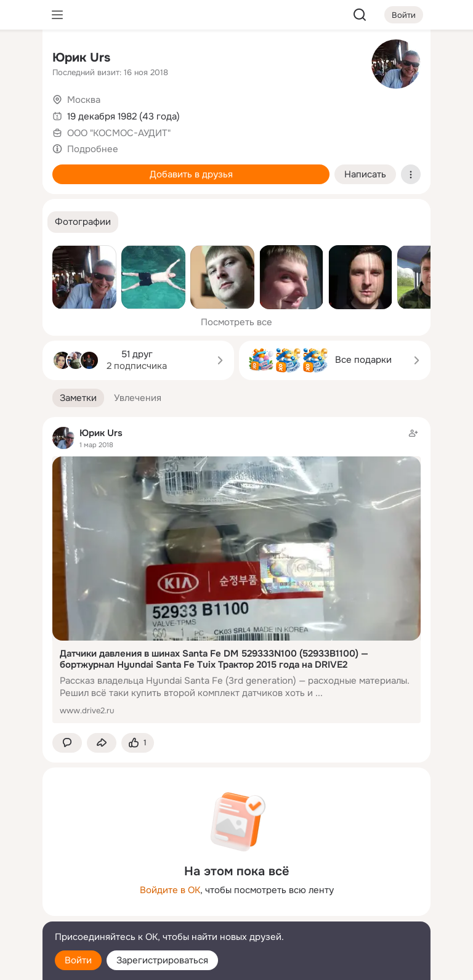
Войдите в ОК (170, 890)
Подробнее (93, 149)
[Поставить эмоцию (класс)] (138, 743)
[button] (83, 222)
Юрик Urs (81, 58)
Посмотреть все (236, 322)
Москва (84, 100)
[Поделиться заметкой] (102, 743)
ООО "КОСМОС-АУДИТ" (119, 133)
